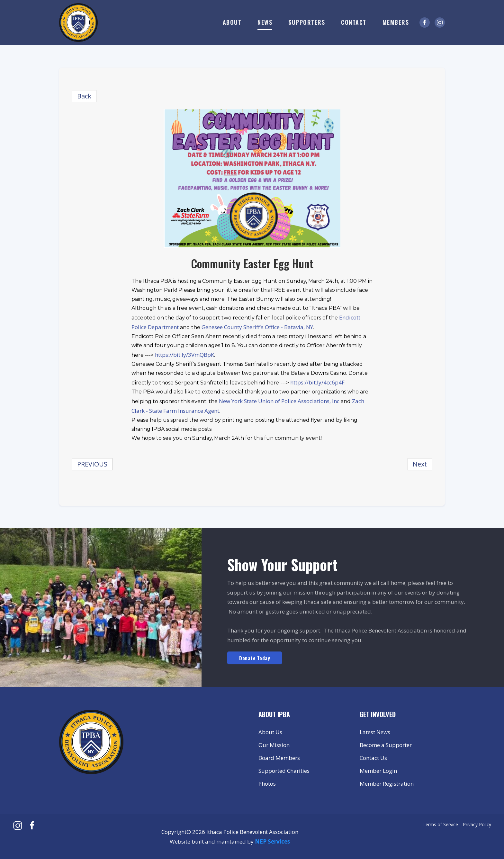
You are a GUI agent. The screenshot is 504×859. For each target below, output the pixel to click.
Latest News (375, 732)
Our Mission (274, 745)
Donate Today (255, 658)
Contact (354, 22)
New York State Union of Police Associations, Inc (279, 401)
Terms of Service (440, 824)
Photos (267, 784)
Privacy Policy (477, 824)
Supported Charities (284, 771)
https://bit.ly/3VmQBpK (184, 355)
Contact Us (373, 758)
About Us (270, 732)
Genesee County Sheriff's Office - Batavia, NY (257, 327)
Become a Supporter (386, 745)
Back (84, 96)
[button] (232, 23)
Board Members (279, 758)
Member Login (378, 771)
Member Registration (387, 784)
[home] (78, 23)
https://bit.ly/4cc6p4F (317, 382)
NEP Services (272, 841)
